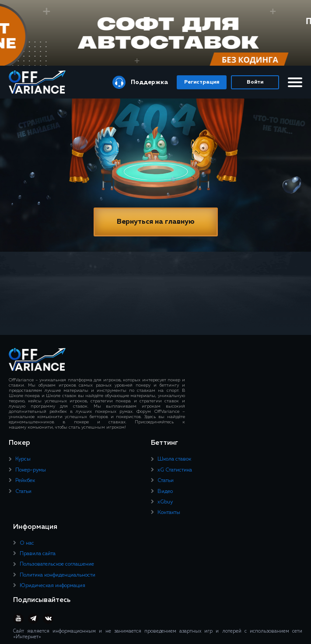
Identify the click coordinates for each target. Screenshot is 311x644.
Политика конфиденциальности (58, 575)
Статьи (23, 492)
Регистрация (202, 82)
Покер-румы (31, 470)
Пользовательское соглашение (57, 564)
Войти (255, 82)
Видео (165, 492)
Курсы (23, 459)
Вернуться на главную (156, 222)
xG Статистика (175, 470)
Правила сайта (38, 554)
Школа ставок (174, 459)
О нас (27, 543)
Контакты (169, 513)
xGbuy (165, 502)
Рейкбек (25, 481)
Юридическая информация (52, 586)
